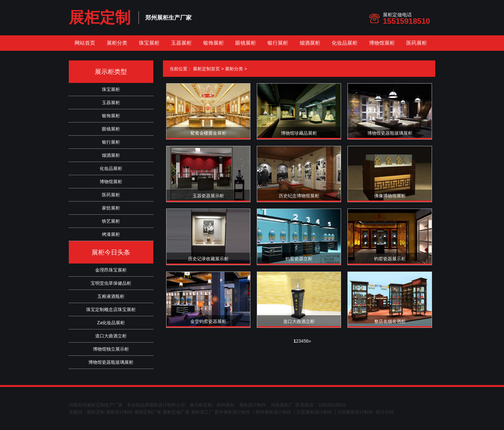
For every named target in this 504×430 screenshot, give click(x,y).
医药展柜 (417, 43)
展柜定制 (100, 18)
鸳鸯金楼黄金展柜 (208, 133)
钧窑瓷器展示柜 (390, 259)
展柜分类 (117, 43)
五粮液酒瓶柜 (111, 296)
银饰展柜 (213, 43)
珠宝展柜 (149, 43)
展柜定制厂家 (148, 412)
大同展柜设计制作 (355, 412)
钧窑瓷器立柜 (299, 259)
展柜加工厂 (202, 412)
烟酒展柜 (310, 43)
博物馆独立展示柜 (111, 349)
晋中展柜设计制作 (232, 412)
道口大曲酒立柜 (111, 336)
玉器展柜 (181, 43)
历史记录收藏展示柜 (208, 259)
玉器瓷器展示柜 (208, 196)
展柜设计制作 (120, 412)
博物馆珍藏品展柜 (299, 133)
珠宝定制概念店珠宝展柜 (111, 309)
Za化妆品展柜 (111, 323)
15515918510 (406, 21)
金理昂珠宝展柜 (111, 270)
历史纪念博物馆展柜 (299, 196)
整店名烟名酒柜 (390, 321)
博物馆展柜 (382, 43)
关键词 (76, 412)
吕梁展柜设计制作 (314, 412)
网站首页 (85, 43)
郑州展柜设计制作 (274, 412)
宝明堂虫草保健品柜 (111, 283)
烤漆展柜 (111, 234)
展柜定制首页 (206, 69)
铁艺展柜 (111, 221)
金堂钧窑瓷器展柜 (208, 321)
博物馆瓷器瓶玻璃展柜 (111, 362)
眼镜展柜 (246, 43)
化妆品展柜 (345, 43)
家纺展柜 (111, 208)
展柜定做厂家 (176, 412)
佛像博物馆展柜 (390, 196)
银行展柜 (278, 43)
